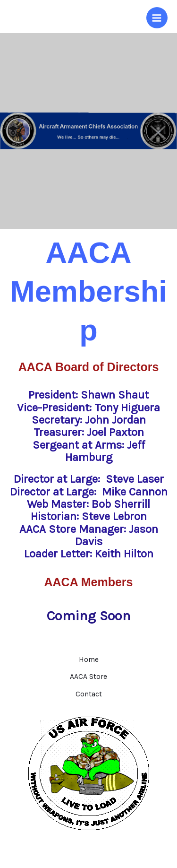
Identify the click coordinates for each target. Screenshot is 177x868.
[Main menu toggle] (157, 18)
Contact (89, 694)
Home (89, 660)
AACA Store (88, 677)
